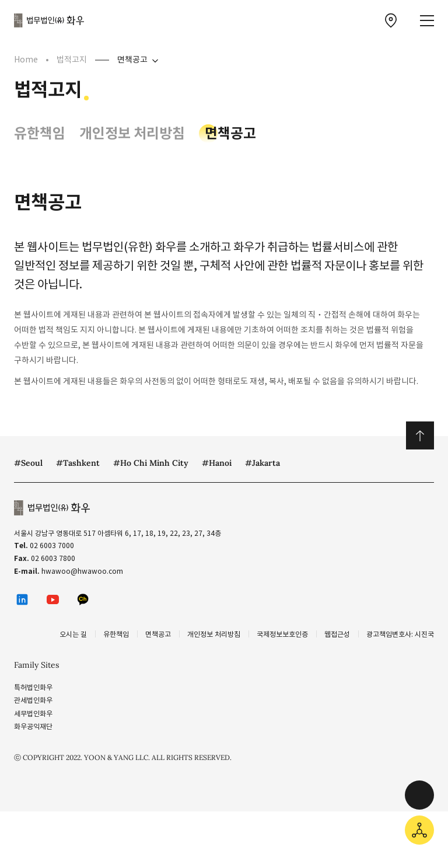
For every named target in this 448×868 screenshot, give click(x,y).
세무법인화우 (33, 714)
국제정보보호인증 (282, 634)
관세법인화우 (33, 700)
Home (26, 60)
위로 (420, 435)
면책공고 (132, 60)
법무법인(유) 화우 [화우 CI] (49, 20)
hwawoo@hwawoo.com (82, 571)
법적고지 (72, 60)
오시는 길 (73, 634)
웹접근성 (337, 634)
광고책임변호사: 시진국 (400, 634)
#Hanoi (217, 463)
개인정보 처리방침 (132, 133)
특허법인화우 (33, 687)
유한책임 (40, 133)
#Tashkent (78, 463)
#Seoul (28, 463)
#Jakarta (262, 463)
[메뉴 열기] (427, 21)
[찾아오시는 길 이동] (391, 20)
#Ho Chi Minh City (151, 463)
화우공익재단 (33, 726)
